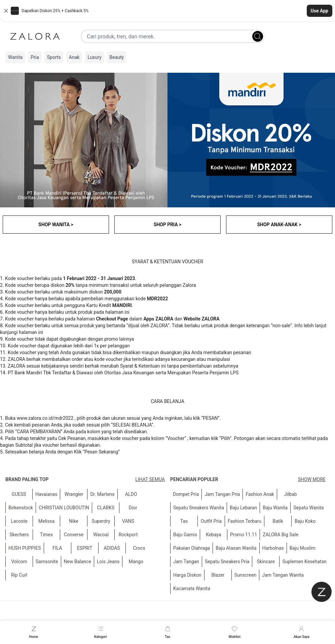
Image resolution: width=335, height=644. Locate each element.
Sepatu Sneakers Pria (227, 562)
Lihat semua (150, 479)
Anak (74, 57)
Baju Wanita (275, 508)
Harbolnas (273, 548)
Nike (74, 521)
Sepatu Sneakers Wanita (199, 508)
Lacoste (19, 521)
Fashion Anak (260, 494)
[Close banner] (6, 11)
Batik (278, 521)
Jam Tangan (186, 562)
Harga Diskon (187, 575)
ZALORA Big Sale (281, 535)
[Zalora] (35, 36)
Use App (320, 11)
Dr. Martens (102, 494)
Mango (136, 562)
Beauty (117, 57)
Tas (184, 521)
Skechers (19, 535)
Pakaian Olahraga (192, 548)
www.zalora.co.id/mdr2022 (45, 418)
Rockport (128, 535)
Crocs (139, 548)
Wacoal (101, 535)
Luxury (94, 57)
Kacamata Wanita (192, 588)
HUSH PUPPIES (25, 548)
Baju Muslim (303, 548)
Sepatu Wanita (308, 508)
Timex (46, 535)
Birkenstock (21, 508)
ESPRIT (85, 548)
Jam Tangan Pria (222, 494)
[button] (167, 11)
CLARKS (106, 508)
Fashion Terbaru (245, 521)
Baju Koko (305, 521)
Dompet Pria (186, 494)
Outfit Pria (211, 521)
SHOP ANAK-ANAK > (279, 225)
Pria (35, 57)
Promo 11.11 (244, 535)
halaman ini (31, 332)
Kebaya (214, 535)
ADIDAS (112, 548)
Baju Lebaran (243, 508)
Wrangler (74, 494)
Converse (74, 535)
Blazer (218, 575)
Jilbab (291, 494)
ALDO (131, 494)
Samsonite (47, 562)
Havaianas (46, 494)
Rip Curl (19, 575)
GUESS (19, 494)
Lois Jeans (108, 562)
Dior (133, 508)
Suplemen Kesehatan (304, 562)
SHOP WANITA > (56, 225)
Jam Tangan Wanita (283, 575)
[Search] (258, 36)
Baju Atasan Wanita (236, 548)
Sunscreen (246, 575)
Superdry (101, 521)
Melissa (47, 521)
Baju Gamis (185, 535)
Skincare (266, 562)
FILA (57, 548)
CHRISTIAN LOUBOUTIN (64, 508)
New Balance (78, 562)
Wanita (15, 57)
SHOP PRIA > (168, 225)
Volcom (19, 562)
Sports (54, 57)
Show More (312, 479)
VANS (128, 521)
